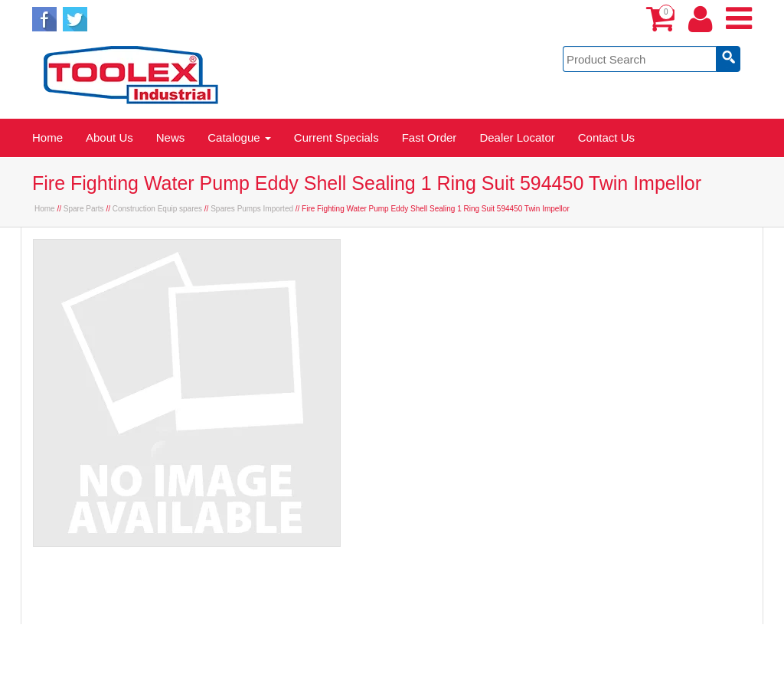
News (171, 137)
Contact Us (606, 137)
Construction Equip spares (157, 209)
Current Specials (336, 137)
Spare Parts (84, 209)
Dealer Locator (517, 137)
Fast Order (430, 137)
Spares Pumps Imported (252, 209)
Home (47, 137)
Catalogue (239, 137)
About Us (109, 137)
